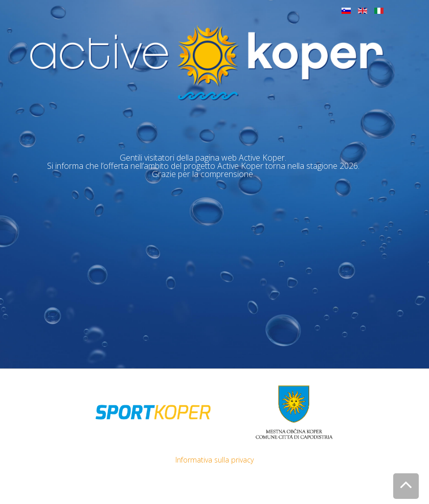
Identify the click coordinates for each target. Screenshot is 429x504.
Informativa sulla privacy (215, 460)
